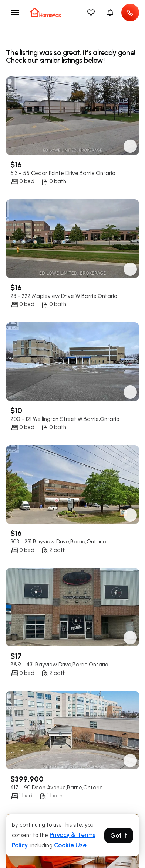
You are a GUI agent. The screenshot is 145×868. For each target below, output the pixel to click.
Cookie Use (70, 845)
